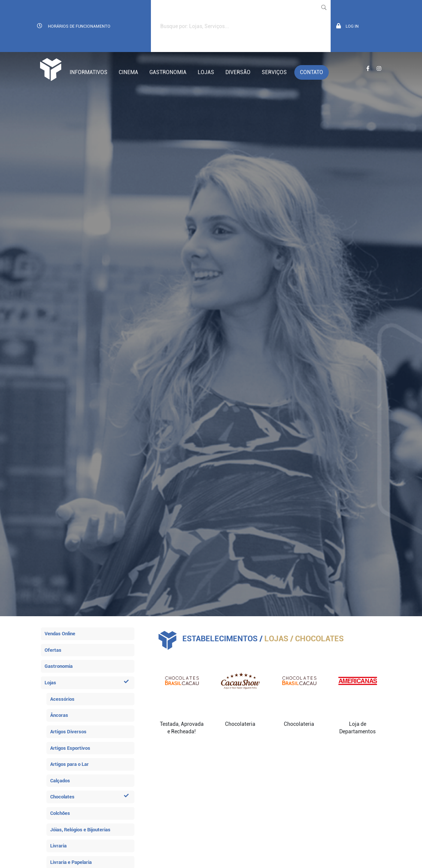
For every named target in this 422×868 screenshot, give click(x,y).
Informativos (89, 72)
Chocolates (89, 797)
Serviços (274, 72)
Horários (74, 26)
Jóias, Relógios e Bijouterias (80, 830)
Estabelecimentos (220, 639)
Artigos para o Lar (69, 764)
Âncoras (59, 715)
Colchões (60, 813)
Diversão (238, 72)
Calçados (60, 781)
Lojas (206, 72)
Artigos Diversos (68, 732)
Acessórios (62, 699)
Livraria (58, 846)
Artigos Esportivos (70, 748)
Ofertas (53, 650)
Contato (312, 72)
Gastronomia (168, 72)
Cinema (128, 72)
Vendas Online (60, 634)
